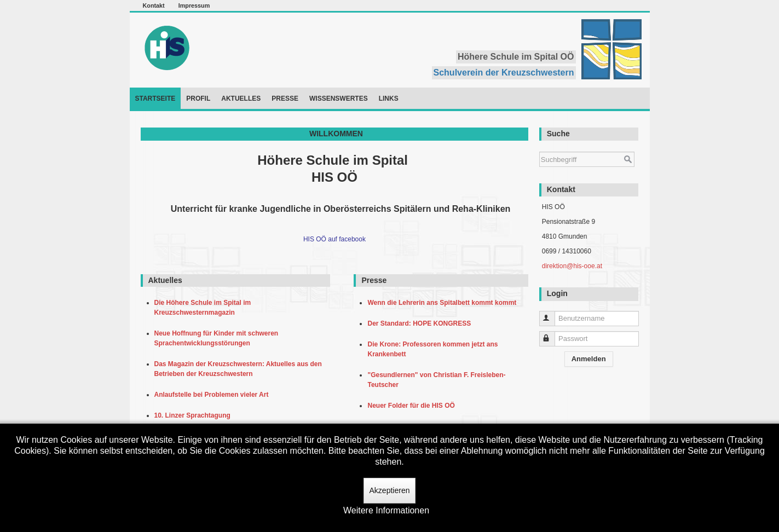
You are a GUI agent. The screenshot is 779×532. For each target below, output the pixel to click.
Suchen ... (539, 146)
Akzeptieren (390, 490)
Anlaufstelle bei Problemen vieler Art (213, 395)
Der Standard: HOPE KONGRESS (421, 323)
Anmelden (589, 359)
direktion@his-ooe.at (572, 266)
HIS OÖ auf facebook (334, 239)
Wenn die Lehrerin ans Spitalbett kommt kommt (444, 303)
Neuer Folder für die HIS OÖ (413, 406)
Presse (285, 99)
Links (389, 99)
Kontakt (154, 5)
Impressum (194, 5)
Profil (198, 99)
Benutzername (552, 314)
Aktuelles (241, 99)
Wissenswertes (339, 99)
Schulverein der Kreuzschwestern (504, 73)
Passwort (552, 334)
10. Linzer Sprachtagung (194, 415)
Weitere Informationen (386, 510)
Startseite (155, 99)
